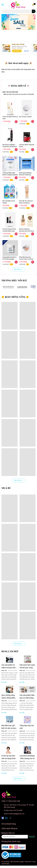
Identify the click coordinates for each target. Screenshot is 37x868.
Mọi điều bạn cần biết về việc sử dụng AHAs (9, 727)
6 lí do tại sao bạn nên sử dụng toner (9, 757)
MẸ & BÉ (6, 488)
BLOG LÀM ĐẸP (10, 651)
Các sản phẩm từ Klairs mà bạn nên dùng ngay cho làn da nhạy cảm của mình (9, 666)
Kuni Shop (6, 862)
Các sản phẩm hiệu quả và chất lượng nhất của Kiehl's (27, 697)
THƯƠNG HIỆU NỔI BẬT (14, 281)
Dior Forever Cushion (25, 117)
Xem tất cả (18, 269)
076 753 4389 (18, 810)
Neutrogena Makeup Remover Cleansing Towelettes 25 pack (25, 175)
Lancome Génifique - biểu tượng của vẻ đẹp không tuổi (27, 757)
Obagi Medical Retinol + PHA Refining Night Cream (10, 259)
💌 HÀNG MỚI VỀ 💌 (18, 86)
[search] (34, 11)
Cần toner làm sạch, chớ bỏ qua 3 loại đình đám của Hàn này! (27, 666)
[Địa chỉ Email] (18, 837)
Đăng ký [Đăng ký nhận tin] (32, 837)
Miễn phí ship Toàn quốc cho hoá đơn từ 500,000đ (19, 94)
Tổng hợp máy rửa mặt (27, 727)
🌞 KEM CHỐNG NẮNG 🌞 (15, 297)
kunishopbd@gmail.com (16, 814)
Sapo (8, 864)
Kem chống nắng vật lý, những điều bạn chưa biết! (8, 697)
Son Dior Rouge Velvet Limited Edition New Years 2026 (9, 231)
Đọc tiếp (4, 682)
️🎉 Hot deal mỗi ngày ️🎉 (19, 63)
